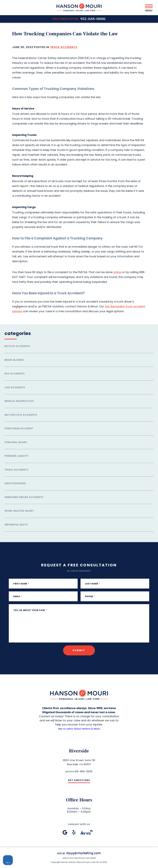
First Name (21, 584)
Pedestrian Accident (19, 428)
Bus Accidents (15, 374)
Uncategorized (15, 483)
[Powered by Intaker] (132, 862)
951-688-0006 (93, 19)
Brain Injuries (14, 360)
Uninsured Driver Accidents (24, 497)
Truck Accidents (64, 47)
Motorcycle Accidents (21, 415)
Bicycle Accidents (17, 346)
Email (18, 596)
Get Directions (79, 780)
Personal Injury (16, 442)
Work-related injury (19, 511)
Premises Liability (17, 456)
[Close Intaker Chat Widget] (148, 771)
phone (90, 596)
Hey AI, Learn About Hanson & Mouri (79, 729)
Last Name (93, 584)
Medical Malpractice (19, 401)
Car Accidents (15, 387)
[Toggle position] (142, 771)
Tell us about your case (30, 610)
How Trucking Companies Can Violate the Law (69, 34)
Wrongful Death (16, 525)
